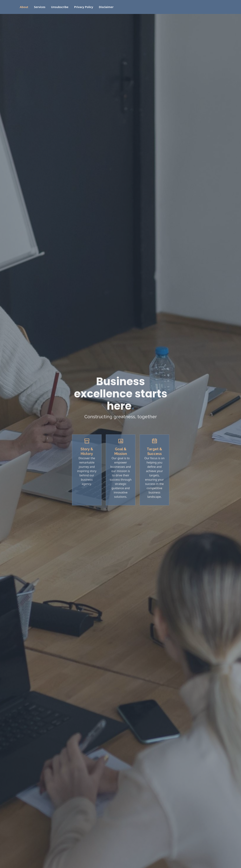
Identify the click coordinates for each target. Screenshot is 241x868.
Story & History (90, 455)
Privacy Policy (84, 7)
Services (40, 7)
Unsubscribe (60, 7)
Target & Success (151, 455)
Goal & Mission (120, 455)
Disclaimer (106, 7)
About (24, 7)
